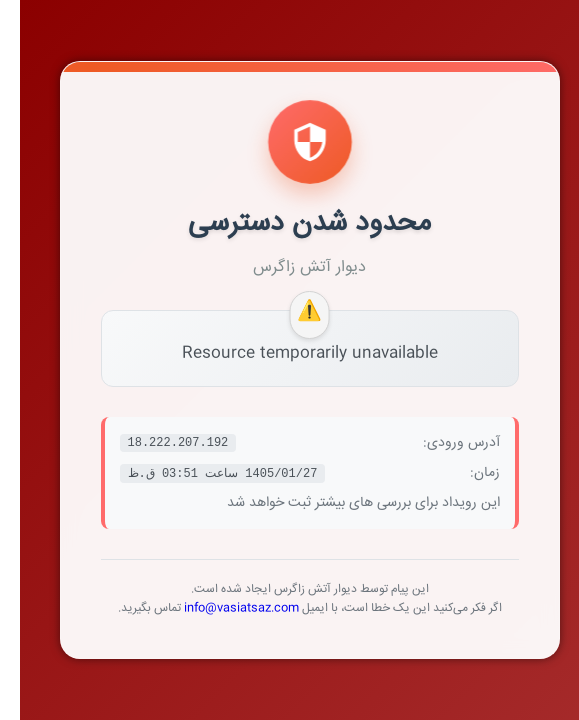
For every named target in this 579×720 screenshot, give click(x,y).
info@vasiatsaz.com (221, 608)
